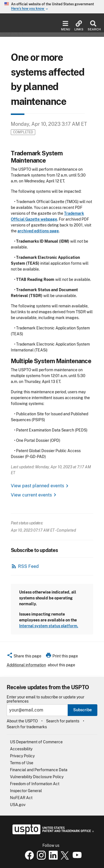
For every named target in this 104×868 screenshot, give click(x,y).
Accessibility (21, 749)
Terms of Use (22, 763)
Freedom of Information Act (35, 784)
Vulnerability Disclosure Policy (37, 777)
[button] (24, 657)
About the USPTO (22, 721)
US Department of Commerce (36, 742)
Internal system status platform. (49, 626)
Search (93, 26)
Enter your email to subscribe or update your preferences (45, 699)
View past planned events (37, 486)
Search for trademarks (27, 727)
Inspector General (26, 791)
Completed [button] (23, 132)
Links (79, 26)
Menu (66, 26)
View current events (31, 495)
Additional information (26, 665)
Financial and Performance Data (39, 770)
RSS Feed (28, 566)
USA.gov (18, 805)
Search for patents (63, 721)
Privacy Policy (22, 756)
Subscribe (83, 710)
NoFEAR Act (21, 798)
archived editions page (38, 231)
